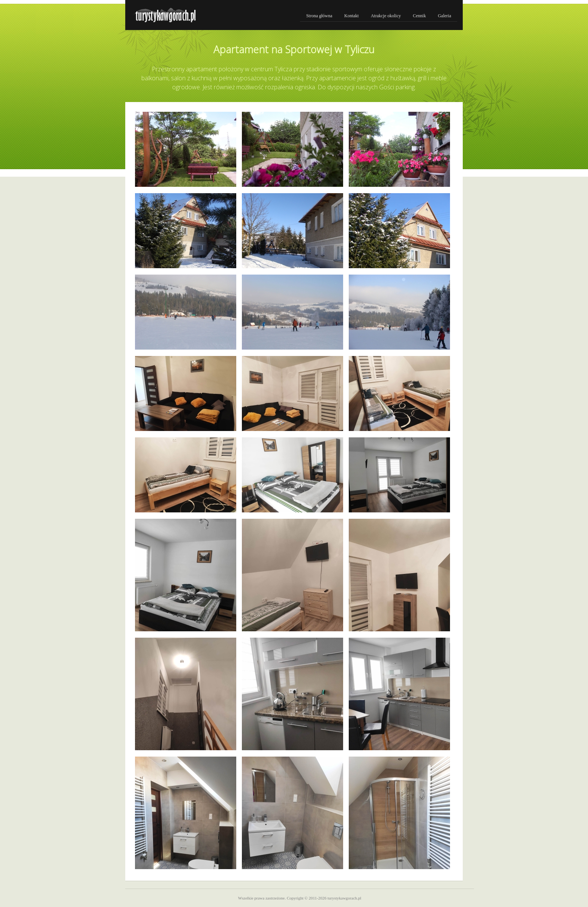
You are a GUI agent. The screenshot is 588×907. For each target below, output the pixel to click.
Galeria (445, 16)
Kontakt (352, 16)
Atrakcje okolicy (386, 16)
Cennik (419, 16)
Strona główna (319, 16)
